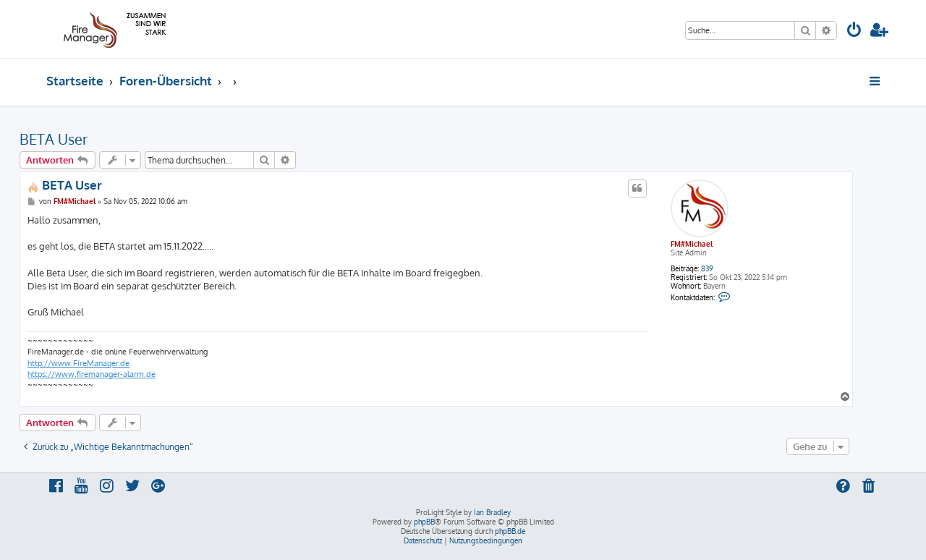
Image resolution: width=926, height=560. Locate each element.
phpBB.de (510, 531)
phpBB (424, 522)
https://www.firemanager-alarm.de (92, 374)
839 (707, 268)
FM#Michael (692, 244)
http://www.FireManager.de (78, 363)
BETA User (54, 139)
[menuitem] (854, 31)
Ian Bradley (492, 512)
